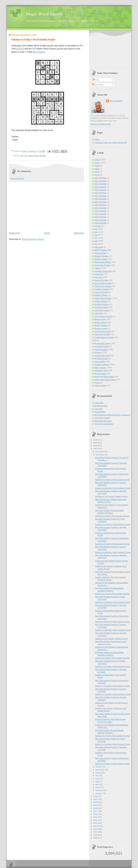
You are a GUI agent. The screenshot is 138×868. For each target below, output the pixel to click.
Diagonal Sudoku (101, 280)
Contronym (99, 274)
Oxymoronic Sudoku (103, 331)
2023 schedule (100, 214)
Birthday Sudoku (101, 259)
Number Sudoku (101, 328)
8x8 (96, 241)
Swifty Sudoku (100, 368)
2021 (96, 799)
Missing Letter (100, 319)
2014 (96, 820)
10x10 (97, 160)
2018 (96, 808)
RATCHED (39, 52)
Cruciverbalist (100, 412)
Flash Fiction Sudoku (103, 286)
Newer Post (14, 233)
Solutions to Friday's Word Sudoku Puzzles (112, 516)
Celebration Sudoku (102, 265)
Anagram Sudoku (101, 256)
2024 (96, 446)
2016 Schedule (101, 193)
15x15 (97, 172)
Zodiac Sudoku (101, 385)
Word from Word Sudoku (104, 377)
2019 (96, 805)
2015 (96, 817)
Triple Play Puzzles (102, 418)
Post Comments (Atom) (33, 239)
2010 (96, 832)
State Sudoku (100, 362)
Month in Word (100, 322)
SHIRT (20, 49)
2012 (96, 826)
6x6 (96, 235)
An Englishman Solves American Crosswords (113, 415)
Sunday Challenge (102, 364)
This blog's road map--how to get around (111, 143)
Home (47, 233)
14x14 (97, 166)
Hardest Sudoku (101, 295)
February (99, 790)
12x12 (97, 163)
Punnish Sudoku (101, 349)
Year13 (97, 383)
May (97, 782)
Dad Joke (98, 277)
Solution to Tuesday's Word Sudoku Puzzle (112, 480)
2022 (96, 796)
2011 (96, 829)
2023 (96, 449)
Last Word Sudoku (102, 310)
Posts (96, 80)
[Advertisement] (46, 206)
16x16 (97, 175)
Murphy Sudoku (101, 325)
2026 (96, 440)
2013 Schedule (101, 184)
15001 (97, 169)
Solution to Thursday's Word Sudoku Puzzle (113, 524)
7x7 (26, 156)
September (100, 770)
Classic (97, 268)
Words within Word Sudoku (105, 380)
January (99, 793)
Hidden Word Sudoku (37, 156)
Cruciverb (98, 409)
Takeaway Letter (101, 370)
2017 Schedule (101, 196)
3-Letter (98, 226)
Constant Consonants (103, 271)
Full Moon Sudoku (102, 289)
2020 (96, 802)
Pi (95, 340)
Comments (98, 85)
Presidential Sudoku (102, 343)
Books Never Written (103, 262)
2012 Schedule (101, 181)
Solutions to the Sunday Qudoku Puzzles (111, 496)
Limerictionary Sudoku (103, 316)
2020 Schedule (101, 205)
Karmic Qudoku (101, 301)
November (100, 455)
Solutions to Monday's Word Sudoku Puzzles (113, 488)
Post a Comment (17, 178)
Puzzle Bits (99, 403)
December (100, 452)
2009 (96, 835)
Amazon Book (100, 253)
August (98, 773)
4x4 (96, 229)
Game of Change (101, 292)
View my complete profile (101, 124)
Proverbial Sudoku (102, 346)
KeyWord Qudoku (102, 304)
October (99, 767)
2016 (96, 814)
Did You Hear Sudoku (103, 283)
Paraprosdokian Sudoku (104, 337)
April (98, 785)
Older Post (79, 233)
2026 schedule (100, 223)
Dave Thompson (29, 151)
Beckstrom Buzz (101, 406)
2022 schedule (100, 211)
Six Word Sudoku (101, 358)
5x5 (22, 156)
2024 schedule (100, 217)
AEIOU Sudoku (101, 250)
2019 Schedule (101, 202)
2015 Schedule (101, 190)
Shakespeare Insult (102, 355)
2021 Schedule (101, 208)
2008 (96, 838)
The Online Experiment (104, 424)
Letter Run (99, 313)
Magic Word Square (44, 14)
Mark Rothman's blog (103, 421)
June (98, 779)
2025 (96, 443)
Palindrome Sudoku (102, 334)
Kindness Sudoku (102, 307)
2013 (96, 823)
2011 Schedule (101, 178)
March (98, 787)
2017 (96, 811)
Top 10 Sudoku (101, 374)
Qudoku (98, 352)
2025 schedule (100, 220)
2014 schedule (100, 187)
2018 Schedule (101, 199)
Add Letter (99, 247)
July (97, 776)
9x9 (96, 244)
